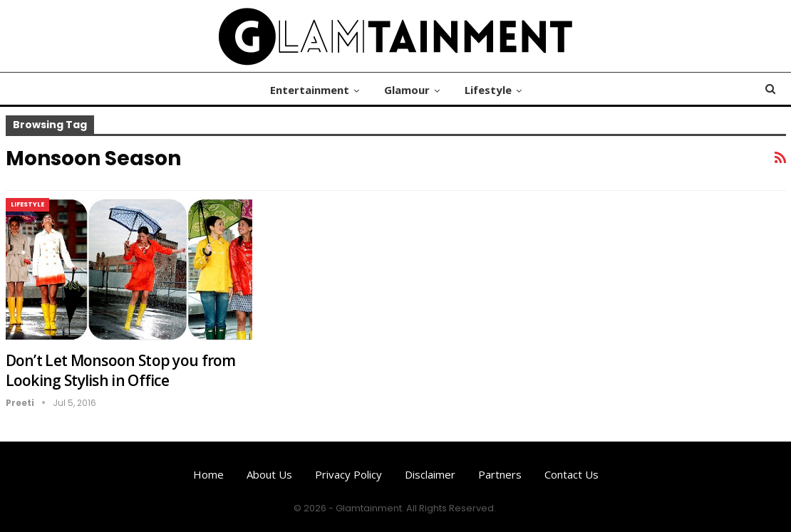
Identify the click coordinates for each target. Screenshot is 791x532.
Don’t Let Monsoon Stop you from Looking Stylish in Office (121, 370)
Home (208, 474)
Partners (500, 474)
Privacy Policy (348, 474)
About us (269, 474)
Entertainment (310, 90)
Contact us (572, 474)
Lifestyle (488, 90)
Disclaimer (430, 474)
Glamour (407, 90)
